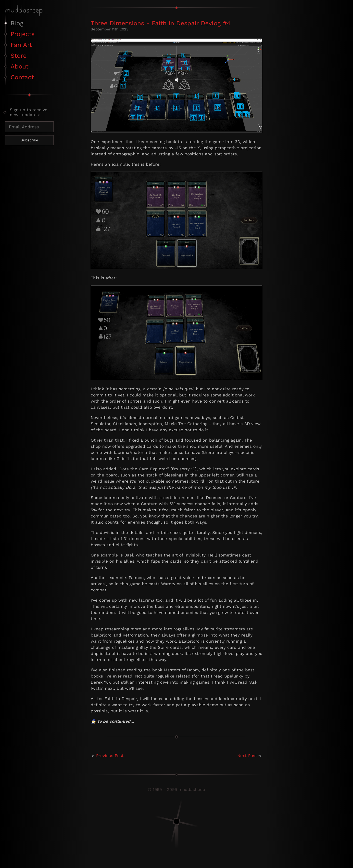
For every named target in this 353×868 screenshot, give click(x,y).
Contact (22, 77)
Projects (23, 34)
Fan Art (21, 45)
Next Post (247, 756)
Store (19, 56)
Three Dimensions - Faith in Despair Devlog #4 (161, 23)
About (19, 66)
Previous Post (110, 756)
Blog (17, 23)
